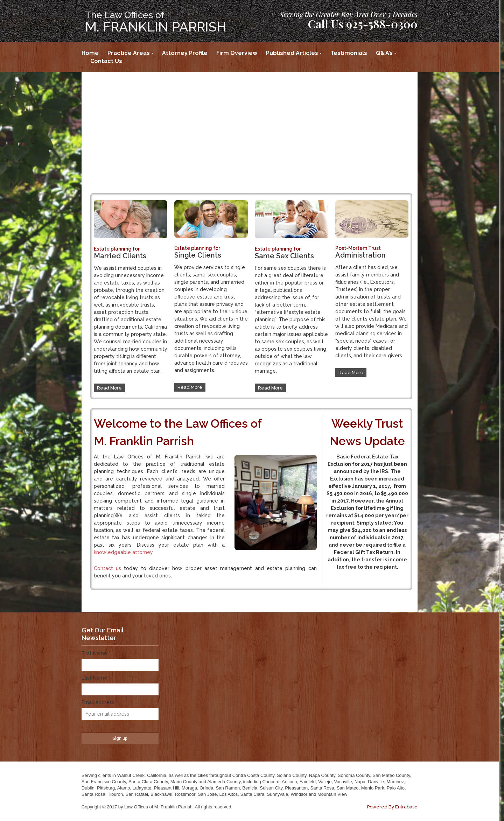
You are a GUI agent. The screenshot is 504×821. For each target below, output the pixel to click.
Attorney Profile (185, 53)
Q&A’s (384, 53)
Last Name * (96, 678)
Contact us (107, 568)
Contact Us (106, 61)
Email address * (100, 702)
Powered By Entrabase (392, 807)
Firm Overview (237, 53)
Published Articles (292, 53)
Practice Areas (129, 53)
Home (90, 53)
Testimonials (349, 53)
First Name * (96, 653)
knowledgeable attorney (123, 552)
